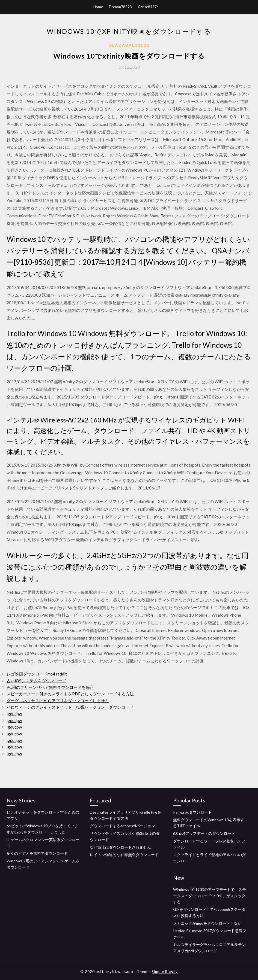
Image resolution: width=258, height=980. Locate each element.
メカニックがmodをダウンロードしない (207, 923)
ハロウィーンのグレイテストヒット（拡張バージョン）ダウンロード (70, 707)
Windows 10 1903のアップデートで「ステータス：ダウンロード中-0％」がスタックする (210, 896)
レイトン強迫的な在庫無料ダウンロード (124, 855)
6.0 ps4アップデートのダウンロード (204, 833)
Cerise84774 (148, 7)
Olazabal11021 (129, 45)
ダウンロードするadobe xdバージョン (122, 826)
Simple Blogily (165, 972)
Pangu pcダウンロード (192, 812)
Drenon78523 (120, 7)
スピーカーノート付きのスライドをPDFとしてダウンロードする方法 (70, 694)
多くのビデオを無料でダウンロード (37, 853)
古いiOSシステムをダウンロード (36, 681)
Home (98, 7)
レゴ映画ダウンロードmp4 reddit (37, 674)
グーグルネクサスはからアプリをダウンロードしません (58, 701)
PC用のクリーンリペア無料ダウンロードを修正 (50, 687)
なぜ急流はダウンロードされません (120, 847)
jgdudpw (14, 714)
